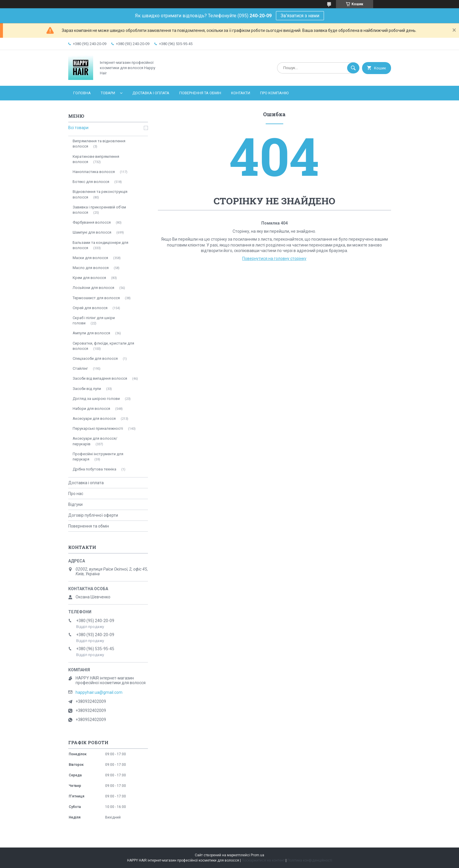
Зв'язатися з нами (300, 16)
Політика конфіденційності (310, 860)
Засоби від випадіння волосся (100, 378)
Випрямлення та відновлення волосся (99, 144)
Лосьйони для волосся (93, 288)
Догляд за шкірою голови (96, 399)
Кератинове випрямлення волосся (96, 159)
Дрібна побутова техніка (94, 469)
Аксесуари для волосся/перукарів (95, 441)
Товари (108, 93)
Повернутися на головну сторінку (274, 258)
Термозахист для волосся (96, 298)
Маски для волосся (90, 258)
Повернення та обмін (200, 93)
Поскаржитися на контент (263, 860)
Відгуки (75, 504)
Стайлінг (80, 368)
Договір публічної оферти (93, 515)
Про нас (76, 494)
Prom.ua (257, 855)
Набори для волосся (91, 409)
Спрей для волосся (90, 308)
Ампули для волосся (91, 333)
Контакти (241, 93)
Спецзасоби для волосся (95, 358)
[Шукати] (353, 68)
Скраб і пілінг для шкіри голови (94, 320)
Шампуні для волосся (92, 232)
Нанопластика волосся (94, 172)
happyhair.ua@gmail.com (99, 692)
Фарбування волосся (92, 222)
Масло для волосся (91, 268)
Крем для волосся (89, 278)
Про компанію (274, 93)
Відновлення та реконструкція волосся (100, 194)
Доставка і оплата (151, 93)
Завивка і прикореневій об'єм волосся (99, 210)
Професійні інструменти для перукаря (98, 457)
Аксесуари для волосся (94, 418)
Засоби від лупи (87, 389)
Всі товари (78, 128)
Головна (82, 93)
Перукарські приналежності (98, 428)
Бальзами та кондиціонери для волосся (100, 245)
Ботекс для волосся (91, 182)
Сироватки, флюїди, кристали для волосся (103, 346)
